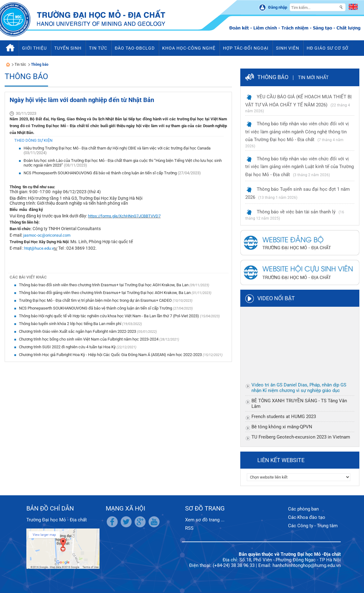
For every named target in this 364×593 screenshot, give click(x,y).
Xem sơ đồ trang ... (205, 520)
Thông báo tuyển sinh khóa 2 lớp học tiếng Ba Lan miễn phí (71, 324)
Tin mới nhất (313, 78)
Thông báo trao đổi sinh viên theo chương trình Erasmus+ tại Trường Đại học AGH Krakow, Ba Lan (104, 285)
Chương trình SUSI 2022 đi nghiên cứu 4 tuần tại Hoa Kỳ (68, 347)
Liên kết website (281, 460)
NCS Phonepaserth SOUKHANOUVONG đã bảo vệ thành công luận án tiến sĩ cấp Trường (101, 173)
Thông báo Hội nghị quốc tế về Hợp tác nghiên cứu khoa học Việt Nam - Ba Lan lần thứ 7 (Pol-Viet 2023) (109, 316)
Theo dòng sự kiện (33, 140)
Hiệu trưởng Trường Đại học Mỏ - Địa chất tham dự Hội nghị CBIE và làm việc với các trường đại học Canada (117, 148)
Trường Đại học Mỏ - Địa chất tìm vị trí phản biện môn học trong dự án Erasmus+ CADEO (96, 300)
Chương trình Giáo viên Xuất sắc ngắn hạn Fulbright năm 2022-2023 (78, 331)
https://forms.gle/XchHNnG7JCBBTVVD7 (124, 216)
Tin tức (20, 64)
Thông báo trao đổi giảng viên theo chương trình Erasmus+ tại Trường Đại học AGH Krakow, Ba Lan (105, 293)
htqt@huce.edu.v (39, 248)
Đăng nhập (278, 7)
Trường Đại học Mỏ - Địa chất (57, 520)
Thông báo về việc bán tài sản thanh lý (296, 212)
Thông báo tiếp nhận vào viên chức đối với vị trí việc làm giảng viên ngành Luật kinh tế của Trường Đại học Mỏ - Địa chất (300, 167)
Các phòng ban (303, 509)
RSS (189, 528)
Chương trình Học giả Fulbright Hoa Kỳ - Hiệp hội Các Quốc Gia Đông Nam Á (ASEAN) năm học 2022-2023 (111, 355)
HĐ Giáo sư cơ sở (328, 48)
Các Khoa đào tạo (307, 517)
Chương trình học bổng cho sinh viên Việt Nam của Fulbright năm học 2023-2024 (89, 339)
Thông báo (40, 64)
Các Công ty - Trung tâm (313, 526)
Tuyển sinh (68, 48)
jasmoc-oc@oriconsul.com (47, 235)
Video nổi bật (276, 298)
